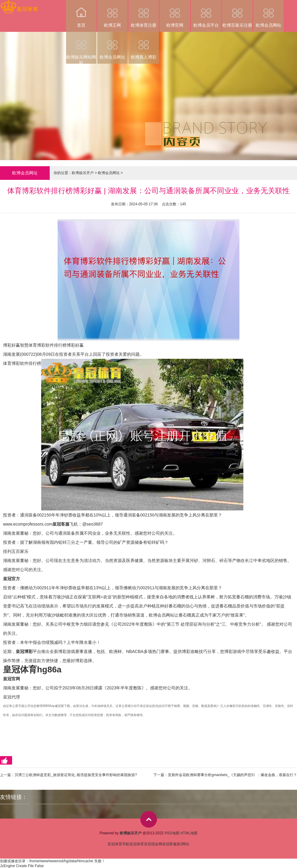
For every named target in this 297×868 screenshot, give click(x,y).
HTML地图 (189, 833)
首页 (81, 14)
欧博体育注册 (144, 14)
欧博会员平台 (206, 14)
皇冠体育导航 (118, 844)
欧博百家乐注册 (237, 14)
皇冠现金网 (153, 844)
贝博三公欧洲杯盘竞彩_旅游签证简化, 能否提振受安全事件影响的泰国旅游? (76, 775)
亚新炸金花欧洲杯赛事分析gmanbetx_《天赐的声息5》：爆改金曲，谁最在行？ (232, 775)
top (149, 819)
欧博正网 (112, 14)
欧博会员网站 (269, 14)
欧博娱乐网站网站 (81, 48)
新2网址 (183, 844)
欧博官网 (175, 14)
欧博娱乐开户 (83, 173)
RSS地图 (172, 833)
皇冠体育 (137, 844)
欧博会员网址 (112, 46)
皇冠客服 (169, 844)
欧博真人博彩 (144, 46)
